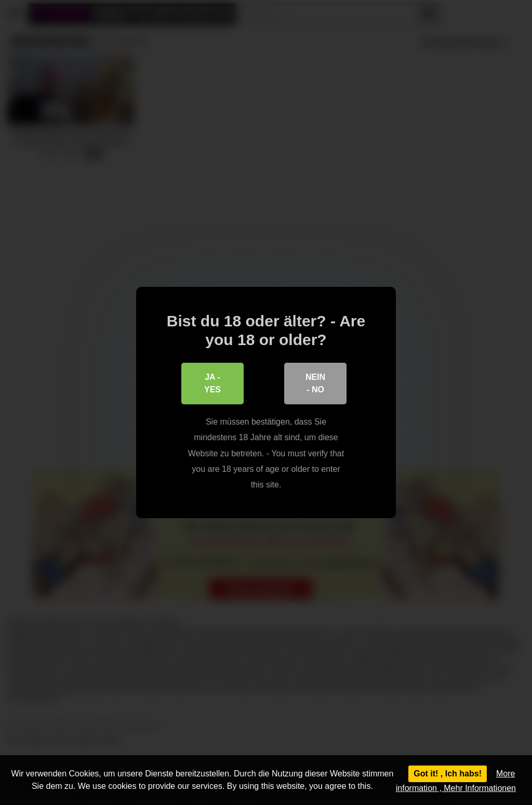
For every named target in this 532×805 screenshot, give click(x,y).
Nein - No (315, 383)
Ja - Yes (212, 383)
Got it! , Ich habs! (448, 774)
